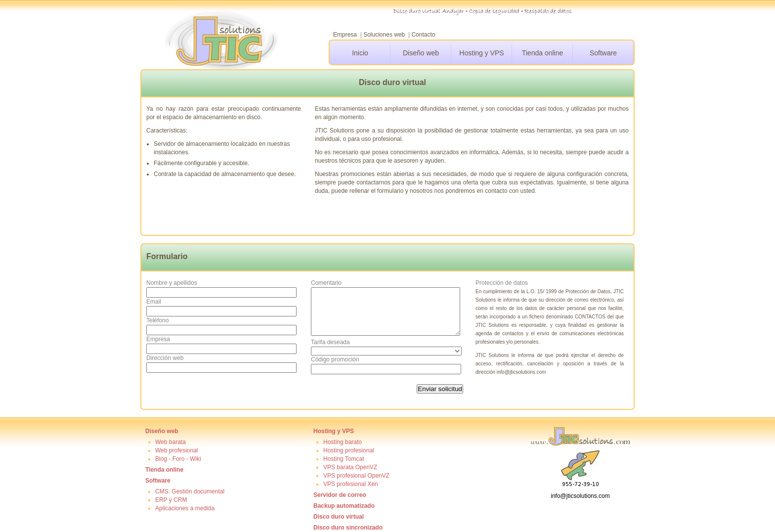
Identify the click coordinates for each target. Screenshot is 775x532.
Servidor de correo (340, 495)
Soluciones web (384, 35)
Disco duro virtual (339, 517)
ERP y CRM (171, 500)
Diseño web (421, 53)
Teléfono (157, 320)
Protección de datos (502, 283)
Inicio (360, 53)
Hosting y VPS (481, 53)
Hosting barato (343, 442)
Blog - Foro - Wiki (178, 459)
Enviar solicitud (440, 389)
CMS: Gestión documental (190, 491)
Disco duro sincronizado (348, 528)
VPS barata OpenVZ (350, 467)
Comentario (326, 283)
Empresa (345, 35)
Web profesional (177, 450)
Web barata (171, 442)
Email (154, 302)
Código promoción (335, 359)
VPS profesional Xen (351, 484)
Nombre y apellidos (172, 283)
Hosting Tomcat (344, 459)
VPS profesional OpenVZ (356, 476)
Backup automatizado (344, 506)
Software (603, 53)
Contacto (423, 35)
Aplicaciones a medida (185, 508)
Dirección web (165, 358)
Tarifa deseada (330, 342)
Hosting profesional (349, 450)
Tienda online (543, 53)
